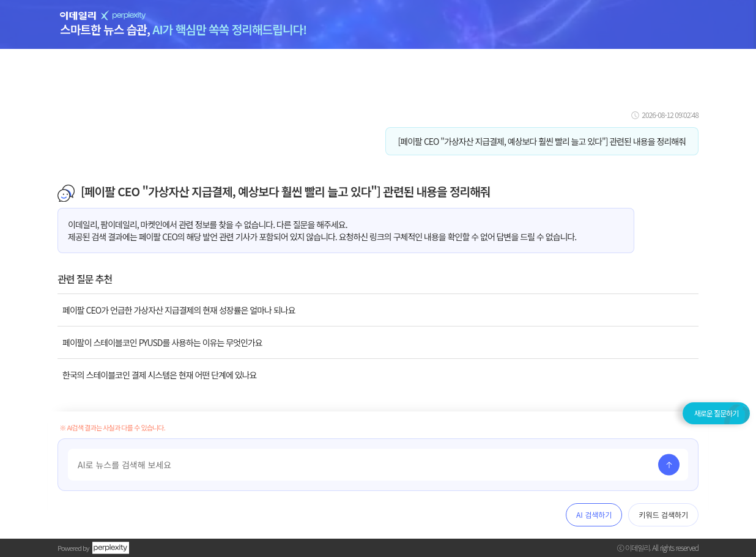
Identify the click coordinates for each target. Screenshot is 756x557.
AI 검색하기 (594, 515)
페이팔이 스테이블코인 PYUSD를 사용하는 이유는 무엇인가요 (162, 342)
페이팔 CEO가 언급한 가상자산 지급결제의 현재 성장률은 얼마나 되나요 (179, 310)
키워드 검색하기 (663, 515)
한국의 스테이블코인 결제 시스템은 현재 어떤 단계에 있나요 (159, 375)
